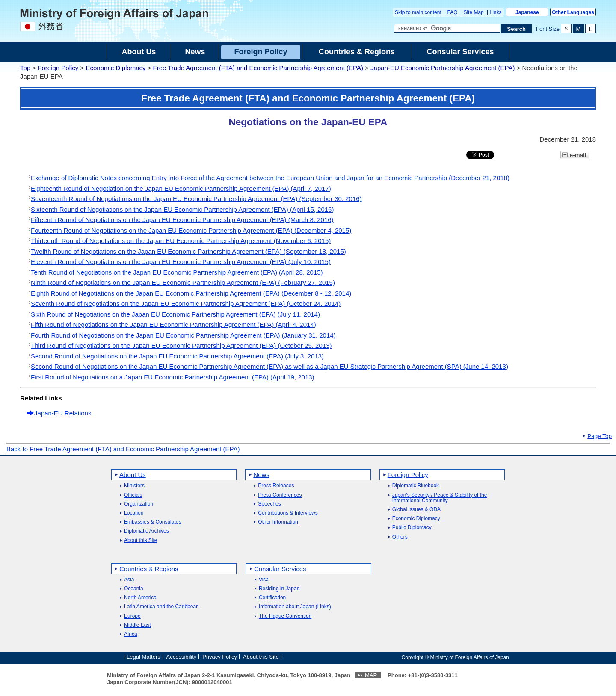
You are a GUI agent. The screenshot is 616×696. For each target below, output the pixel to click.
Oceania (134, 589)
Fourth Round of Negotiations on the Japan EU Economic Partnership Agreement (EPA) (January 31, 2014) (183, 335)
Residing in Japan (279, 589)
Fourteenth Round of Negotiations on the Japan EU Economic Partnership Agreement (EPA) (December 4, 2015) (191, 230)
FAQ (453, 12)
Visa (264, 580)
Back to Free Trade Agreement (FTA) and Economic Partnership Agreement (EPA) (123, 449)
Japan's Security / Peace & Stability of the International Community (440, 498)
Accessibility (182, 657)
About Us (133, 475)
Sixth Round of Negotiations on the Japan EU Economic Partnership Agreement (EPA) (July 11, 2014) (175, 314)
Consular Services (280, 569)
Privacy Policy (220, 657)
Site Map (473, 12)
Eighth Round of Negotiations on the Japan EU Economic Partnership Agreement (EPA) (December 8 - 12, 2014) (191, 293)
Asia (129, 580)
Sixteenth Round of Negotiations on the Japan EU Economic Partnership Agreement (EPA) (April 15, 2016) (182, 209)
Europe (132, 616)
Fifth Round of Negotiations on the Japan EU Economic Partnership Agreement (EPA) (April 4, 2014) (173, 324)
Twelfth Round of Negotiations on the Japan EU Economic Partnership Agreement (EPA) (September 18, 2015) (188, 251)
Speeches (269, 504)
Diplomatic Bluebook (416, 486)
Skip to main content (418, 12)
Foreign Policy (58, 68)
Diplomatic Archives (147, 531)
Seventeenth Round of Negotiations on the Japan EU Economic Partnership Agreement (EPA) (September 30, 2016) (196, 199)
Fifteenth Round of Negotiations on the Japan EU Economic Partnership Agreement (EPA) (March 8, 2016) (182, 220)
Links (496, 12)
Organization (139, 504)
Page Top (600, 436)
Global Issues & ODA (416, 510)
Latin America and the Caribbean (161, 607)
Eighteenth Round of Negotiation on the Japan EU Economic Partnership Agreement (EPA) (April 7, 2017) (181, 188)
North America (140, 598)
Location (134, 513)
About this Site (141, 541)
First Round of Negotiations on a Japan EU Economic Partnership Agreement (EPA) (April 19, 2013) (173, 377)
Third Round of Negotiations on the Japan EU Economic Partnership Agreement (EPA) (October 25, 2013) (181, 345)
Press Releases (276, 486)
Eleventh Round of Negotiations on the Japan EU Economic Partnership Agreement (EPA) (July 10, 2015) (181, 262)
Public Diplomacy (412, 528)
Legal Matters (144, 657)
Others (400, 537)
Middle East (138, 625)
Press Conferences (280, 495)
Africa (131, 634)
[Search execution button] (517, 29)
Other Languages (573, 12)
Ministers (134, 486)
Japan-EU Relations (63, 413)
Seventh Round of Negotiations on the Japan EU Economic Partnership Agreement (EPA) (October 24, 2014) (186, 304)
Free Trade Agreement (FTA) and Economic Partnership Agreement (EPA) (258, 68)
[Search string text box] (447, 28)
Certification (272, 598)
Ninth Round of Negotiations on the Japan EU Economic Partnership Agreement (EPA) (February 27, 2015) (183, 283)
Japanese (527, 12)
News (261, 475)
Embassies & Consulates (153, 522)
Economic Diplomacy (115, 68)
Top (25, 68)
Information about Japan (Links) (295, 607)
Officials (133, 495)
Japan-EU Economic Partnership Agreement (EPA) (443, 68)
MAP (371, 675)
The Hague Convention (285, 616)
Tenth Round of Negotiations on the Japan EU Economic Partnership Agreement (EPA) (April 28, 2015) (177, 272)
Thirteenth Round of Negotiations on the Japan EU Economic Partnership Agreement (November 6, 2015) (181, 241)
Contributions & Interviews (288, 513)
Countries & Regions (149, 569)
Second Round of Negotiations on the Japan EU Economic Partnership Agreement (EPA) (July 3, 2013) (177, 356)
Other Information (278, 522)
